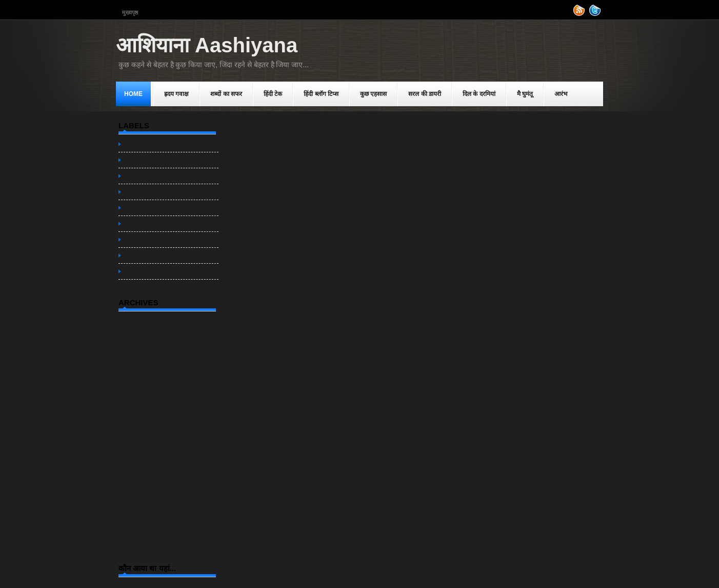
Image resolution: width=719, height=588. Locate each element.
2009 (137, 511)
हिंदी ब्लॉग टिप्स (321, 94)
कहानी (131, 160)
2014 (137, 336)
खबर (129, 192)
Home (133, 94)
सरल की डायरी (425, 94)
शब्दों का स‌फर (226, 94)
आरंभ (561, 94)
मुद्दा (128, 224)
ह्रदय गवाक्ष (176, 94)
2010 (137, 398)
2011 (137, 383)
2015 (137, 320)
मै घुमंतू (525, 94)
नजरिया (133, 208)
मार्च (143, 411)
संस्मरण (133, 272)
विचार (130, 240)
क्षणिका (132, 176)
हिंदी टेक (273, 94)
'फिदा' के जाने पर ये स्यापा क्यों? (174, 443)
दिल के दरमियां (479, 94)
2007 (137, 542)
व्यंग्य (130, 256)
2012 (137, 367)
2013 (137, 351)
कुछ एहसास (373, 94)
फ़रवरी (146, 428)
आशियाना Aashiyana (207, 45)
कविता (131, 144)
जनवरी (146, 490)
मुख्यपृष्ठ (130, 12)
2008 (137, 527)
